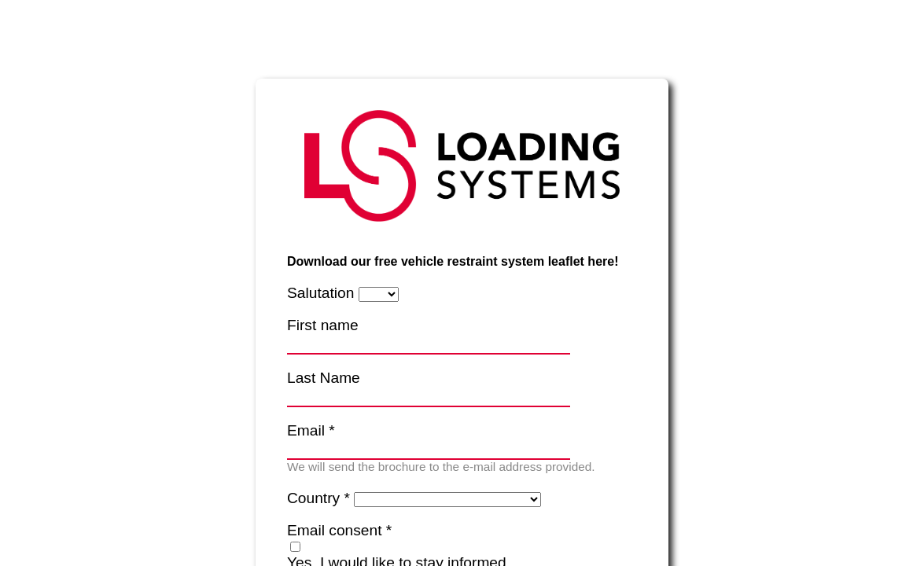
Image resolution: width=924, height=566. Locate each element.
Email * (311, 430)
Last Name (324, 378)
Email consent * (339, 530)
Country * (318, 498)
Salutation (320, 293)
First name (323, 325)
